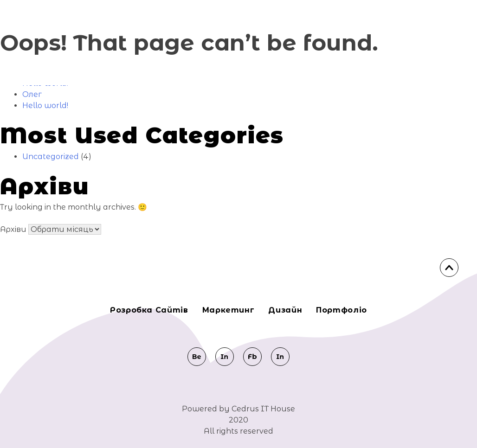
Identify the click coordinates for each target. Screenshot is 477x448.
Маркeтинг (229, 310)
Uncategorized (51, 157)
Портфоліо (342, 310)
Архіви (13, 229)
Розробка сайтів (149, 310)
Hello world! (45, 106)
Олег (32, 94)
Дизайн (285, 310)
